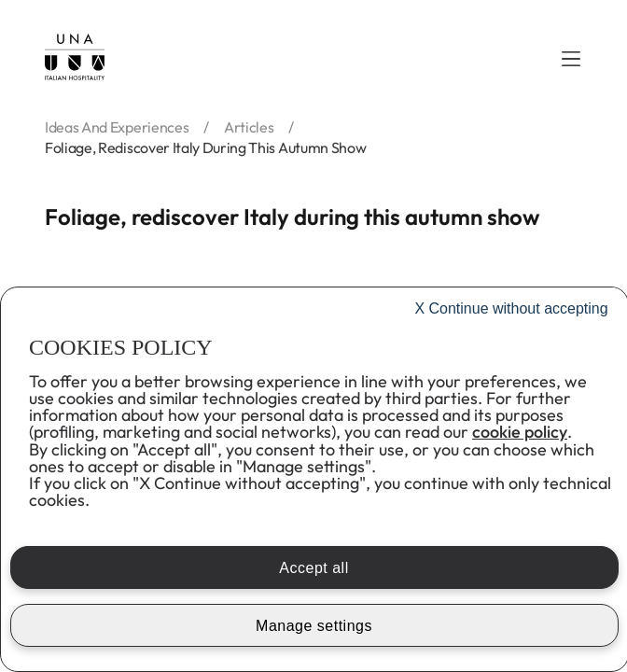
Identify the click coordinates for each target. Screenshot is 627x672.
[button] (571, 59)
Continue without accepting (511, 308)
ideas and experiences (117, 127)
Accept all (313, 568)
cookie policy (520, 432)
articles (249, 127)
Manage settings (314, 626)
